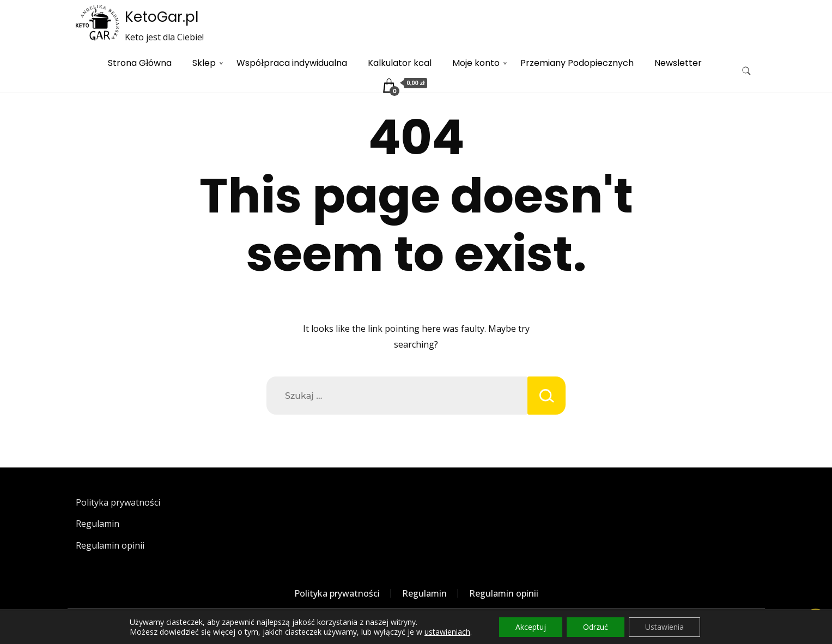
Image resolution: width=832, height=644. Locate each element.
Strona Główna (140, 63)
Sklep (204, 63)
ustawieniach (447, 632)
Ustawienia (664, 627)
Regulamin (98, 524)
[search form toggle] (746, 71)
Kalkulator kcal (400, 63)
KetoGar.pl (162, 17)
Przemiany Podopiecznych (577, 63)
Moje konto (476, 63)
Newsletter (678, 63)
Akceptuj (531, 627)
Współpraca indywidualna (291, 63)
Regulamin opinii (110, 545)
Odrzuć (596, 627)
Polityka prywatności (118, 502)
